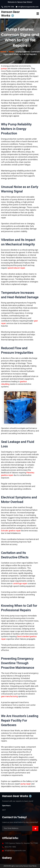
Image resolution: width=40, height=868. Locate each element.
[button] (36, 14)
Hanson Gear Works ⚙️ (10, 14)
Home (3, 52)
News (11, 52)
